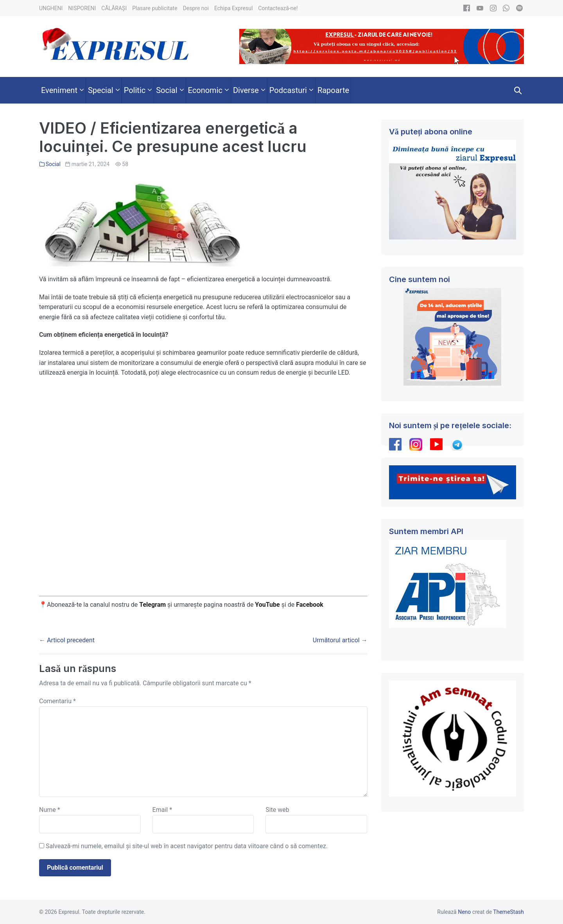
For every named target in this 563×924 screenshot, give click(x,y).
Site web (277, 810)
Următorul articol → (340, 640)
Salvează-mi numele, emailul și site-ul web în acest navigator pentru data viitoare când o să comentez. (187, 846)
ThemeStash (508, 912)
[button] (518, 90)
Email (162, 810)
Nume (50, 810)
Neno (464, 912)
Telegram (152, 605)
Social (53, 164)
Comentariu (57, 701)
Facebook (310, 605)
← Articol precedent (67, 640)
